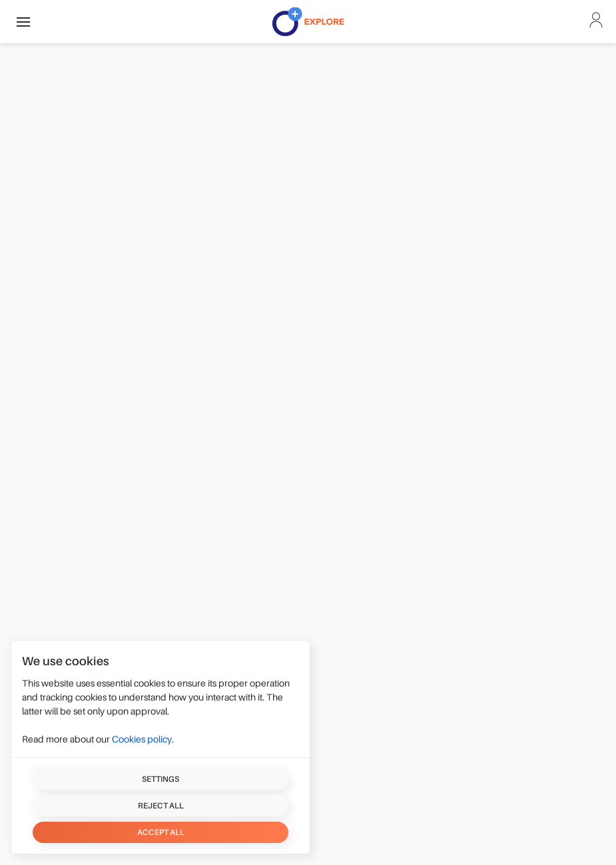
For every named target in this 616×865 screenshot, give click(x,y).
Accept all (161, 832)
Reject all (161, 806)
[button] (23, 22)
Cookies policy (142, 739)
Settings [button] (160, 779)
